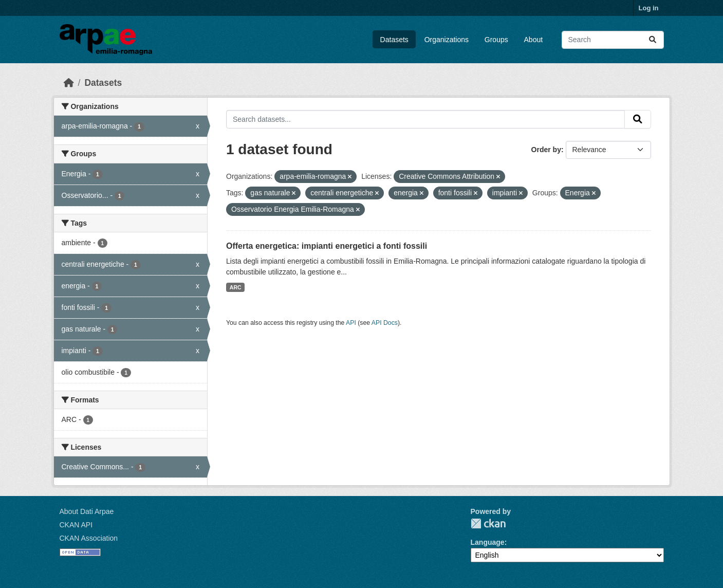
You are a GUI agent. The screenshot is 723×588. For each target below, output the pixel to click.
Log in (649, 8)
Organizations (447, 40)
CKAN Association (89, 538)
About (534, 40)
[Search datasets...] (613, 40)
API (351, 323)
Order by (546, 150)
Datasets (394, 40)
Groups (496, 40)
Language (488, 542)
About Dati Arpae (87, 511)
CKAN (488, 523)
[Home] (69, 83)
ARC (236, 287)
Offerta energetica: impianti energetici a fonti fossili (327, 246)
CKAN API (76, 525)
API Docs (385, 323)
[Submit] (653, 40)
